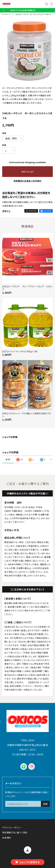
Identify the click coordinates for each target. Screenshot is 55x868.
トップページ (7, 14)
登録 (45, 804)
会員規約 (7, 838)
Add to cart (27, 172)
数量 (4, 145)
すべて (8, 459)
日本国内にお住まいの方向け (28, 181)
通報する (6, 211)
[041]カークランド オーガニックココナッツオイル (33, 14)
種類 (4, 133)
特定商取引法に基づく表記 (15, 832)
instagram (31, 767)
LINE (24, 767)
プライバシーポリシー (12, 827)
